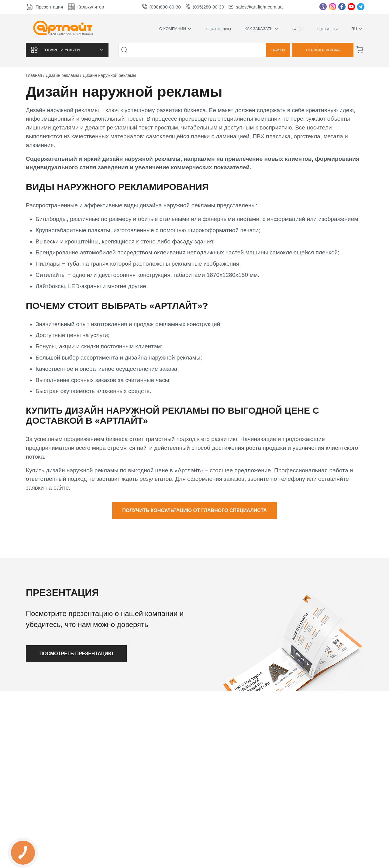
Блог (298, 29)
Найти (278, 50)
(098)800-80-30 (161, 7)
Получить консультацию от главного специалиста (194, 510)
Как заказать (262, 29)
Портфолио (218, 29)
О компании (176, 29)
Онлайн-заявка (323, 50)
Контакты (327, 29)
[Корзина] (360, 50)
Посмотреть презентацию (76, 654)
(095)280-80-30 (205, 7)
